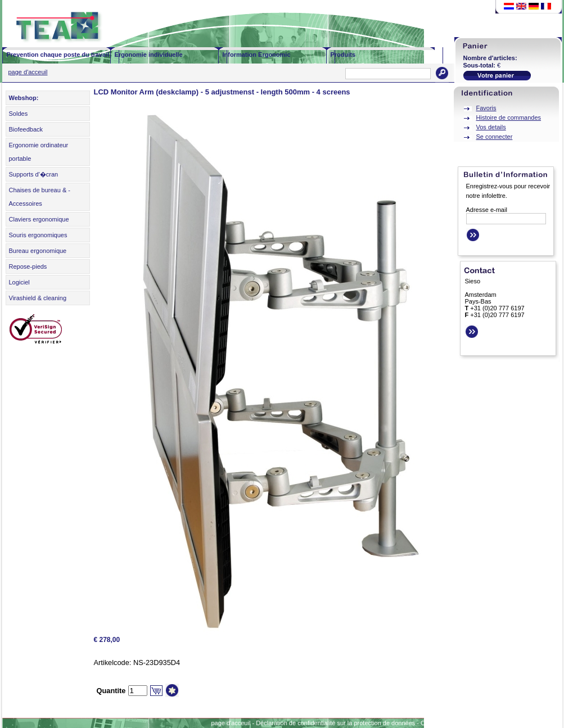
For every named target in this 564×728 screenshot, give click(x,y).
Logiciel (19, 282)
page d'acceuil (28, 72)
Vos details (491, 127)
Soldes (19, 114)
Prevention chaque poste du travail (58, 55)
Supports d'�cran (34, 174)
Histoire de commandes (509, 117)
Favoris (486, 108)
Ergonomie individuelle (149, 55)
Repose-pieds (28, 266)
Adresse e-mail (487, 210)
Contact (550, 723)
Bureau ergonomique (38, 251)
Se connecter (495, 137)
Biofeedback (26, 129)
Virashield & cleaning (38, 298)
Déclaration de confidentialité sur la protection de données (335, 723)
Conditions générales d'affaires (463, 723)
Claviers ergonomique (39, 219)
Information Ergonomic (257, 55)
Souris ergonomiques (38, 235)
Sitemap (522, 723)
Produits (343, 55)
